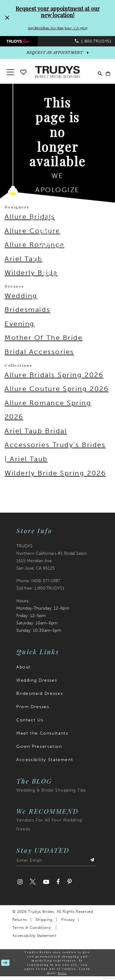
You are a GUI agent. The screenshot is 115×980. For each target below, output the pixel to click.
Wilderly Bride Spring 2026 (55, 477)
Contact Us (30, 724)
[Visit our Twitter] (33, 886)
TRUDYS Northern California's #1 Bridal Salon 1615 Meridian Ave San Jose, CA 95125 (52, 561)
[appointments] (57, 56)
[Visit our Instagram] (20, 886)
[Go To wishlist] (23, 75)
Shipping (44, 923)
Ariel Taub (24, 262)
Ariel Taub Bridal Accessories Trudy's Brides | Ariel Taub (55, 449)
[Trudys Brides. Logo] (58, 75)
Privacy (68, 923)
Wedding (21, 299)
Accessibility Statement (45, 763)
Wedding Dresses (37, 684)
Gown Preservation (39, 750)
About (23, 671)
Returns (20, 923)
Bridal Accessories (39, 355)
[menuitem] (29, 43)
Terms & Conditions (31, 931)
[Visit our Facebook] (58, 886)
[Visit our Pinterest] (69, 886)
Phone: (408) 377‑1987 (38, 585)
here (62, 977)
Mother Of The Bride (44, 342)
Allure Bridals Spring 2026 (54, 379)
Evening (20, 327)
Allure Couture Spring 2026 (57, 392)
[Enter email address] (56, 865)
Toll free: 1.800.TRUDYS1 (40, 592)
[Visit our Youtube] (46, 886)
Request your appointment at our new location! (58, 12)
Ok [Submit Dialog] (6, 966)
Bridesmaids (27, 314)
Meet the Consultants (42, 737)
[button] (106, 76)
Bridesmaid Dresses (40, 697)
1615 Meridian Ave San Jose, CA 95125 (58, 28)
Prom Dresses (33, 710)
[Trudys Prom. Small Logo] (29, 43)
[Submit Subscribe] (91, 865)
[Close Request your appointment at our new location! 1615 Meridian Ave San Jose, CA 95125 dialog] (7, 18)
